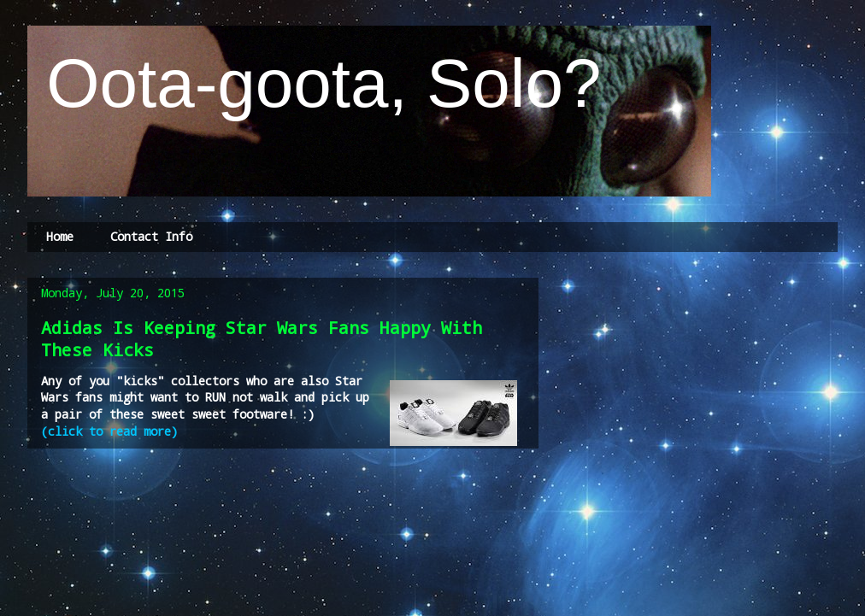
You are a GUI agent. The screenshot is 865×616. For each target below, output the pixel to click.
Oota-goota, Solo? (315, 83)
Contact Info (151, 236)
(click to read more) (113, 431)
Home (60, 236)
